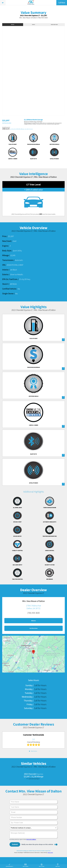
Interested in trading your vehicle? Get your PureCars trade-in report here (33, 851)
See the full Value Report (34, 779)
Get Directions (33, 628)
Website (34, 621)
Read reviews (34, 751)
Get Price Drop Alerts (7, 123)
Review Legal (50, 852)
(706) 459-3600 (43, 18)
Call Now (62, 3)
